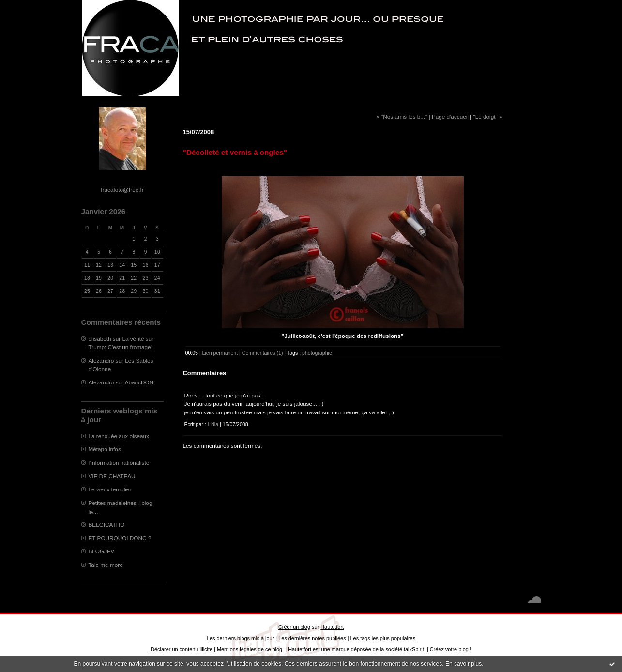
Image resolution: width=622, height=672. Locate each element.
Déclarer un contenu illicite (182, 649)
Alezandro (101, 360)
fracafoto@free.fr (122, 190)
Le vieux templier (110, 489)
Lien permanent (220, 353)
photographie (317, 353)
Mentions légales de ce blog (250, 649)
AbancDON (139, 382)
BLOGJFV (102, 551)
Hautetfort (332, 627)
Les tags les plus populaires (383, 638)
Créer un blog (294, 627)
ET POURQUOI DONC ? (120, 538)
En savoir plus (463, 664)
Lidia (213, 424)
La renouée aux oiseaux (119, 436)
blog (463, 649)
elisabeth (100, 339)
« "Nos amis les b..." (402, 116)
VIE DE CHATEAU (112, 476)
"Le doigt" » (488, 116)
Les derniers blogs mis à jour (240, 638)
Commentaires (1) (263, 353)
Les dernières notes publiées (312, 638)
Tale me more (106, 565)
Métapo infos (105, 449)
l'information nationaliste (119, 463)
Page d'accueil (450, 116)
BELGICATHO (107, 525)
